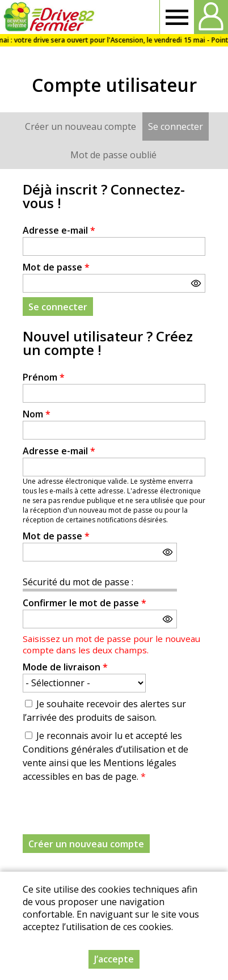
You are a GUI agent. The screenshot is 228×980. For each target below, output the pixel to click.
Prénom (44, 377)
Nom (37, 414)
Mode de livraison (65, 667)
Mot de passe (56, 267)
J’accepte (114, 959)
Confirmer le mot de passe (85, 603)
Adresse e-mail (59, 230)
